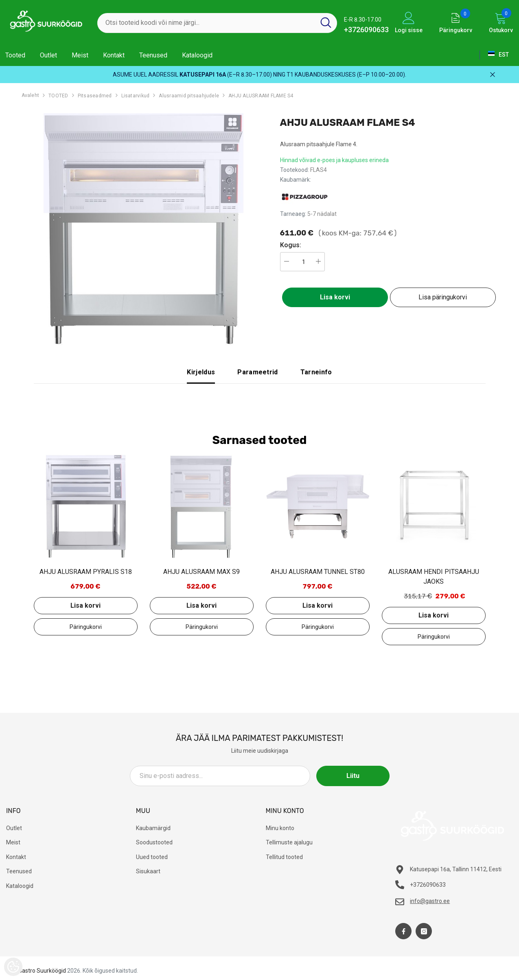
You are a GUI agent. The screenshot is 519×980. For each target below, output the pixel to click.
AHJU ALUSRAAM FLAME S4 (261, 96)
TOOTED (58, 96)
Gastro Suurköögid (42, 971)
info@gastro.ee (430, 901)
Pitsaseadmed (95, 96)
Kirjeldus (201, 372)
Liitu (353, 776)
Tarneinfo (316, 372)
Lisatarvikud (136, 96)
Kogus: (291, 245)
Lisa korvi (335, 297)
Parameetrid (258, 372)
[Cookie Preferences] (13, 967)
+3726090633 (366, 30)
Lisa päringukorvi (443, 297)
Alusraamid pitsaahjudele (189, 96)
